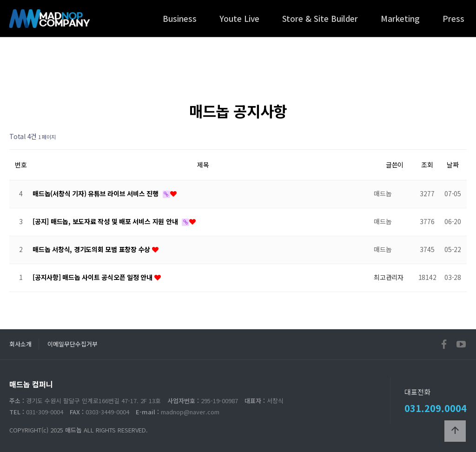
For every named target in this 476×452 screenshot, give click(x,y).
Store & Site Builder (320, 18)
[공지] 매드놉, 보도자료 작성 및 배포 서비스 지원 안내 (106, 221)
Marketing (400, 18)
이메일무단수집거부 (73, 344)
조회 (427, 165)
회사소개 (20, 344)
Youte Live (239, 18)
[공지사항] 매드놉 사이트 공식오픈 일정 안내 (93, 277)
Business (180, 18)
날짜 (453, 165)
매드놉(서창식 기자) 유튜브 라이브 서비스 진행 (96, 193)
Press (453, 18)
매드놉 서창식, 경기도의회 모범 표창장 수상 (92, 249)
